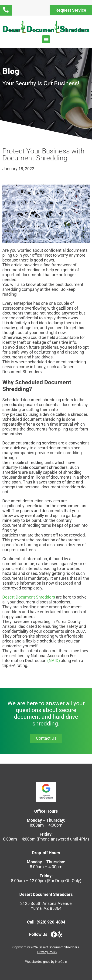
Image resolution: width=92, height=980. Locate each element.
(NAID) (54, 661)
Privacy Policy (47, 952)
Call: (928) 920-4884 (46, 922)
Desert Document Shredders (29, 597)
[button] (46, 39)
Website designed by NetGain (46, 962)
